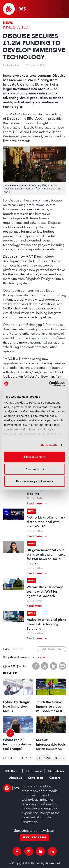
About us (15, 778)
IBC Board (12, 771)
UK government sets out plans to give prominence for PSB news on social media (46, 557)
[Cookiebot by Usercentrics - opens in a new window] (49, 384)
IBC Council (34, 771)
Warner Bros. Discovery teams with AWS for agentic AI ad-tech (45, 592)
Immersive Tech (17, 27)
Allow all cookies (34, 457)
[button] (63, 9)
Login (41, 657)
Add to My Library (53, 649)
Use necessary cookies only (34, 481)
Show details (49, 445)
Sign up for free (34, 838)
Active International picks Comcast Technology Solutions (46, 624)
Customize (35, 469)
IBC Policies (56, 771)
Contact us (36, 778)
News (8, 23)
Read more (34, 503)
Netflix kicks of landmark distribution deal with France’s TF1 (46, 522)
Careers (55, 778)
